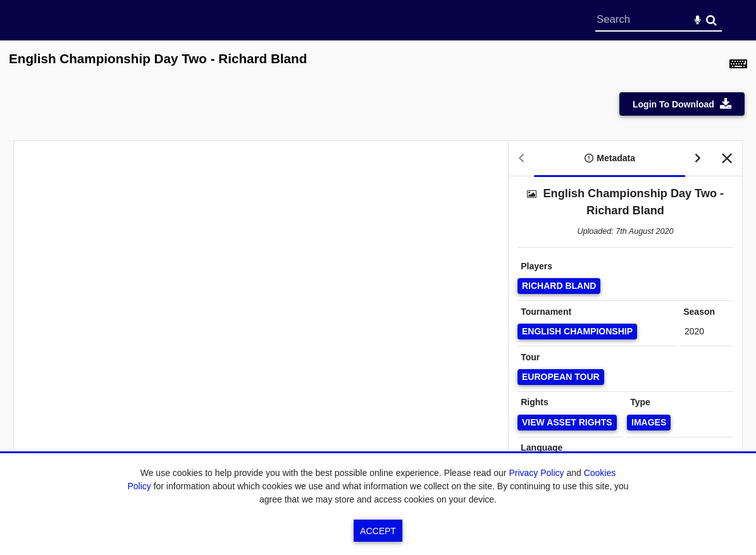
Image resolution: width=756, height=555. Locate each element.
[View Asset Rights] (567, 423)
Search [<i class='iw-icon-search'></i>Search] (711, 20)
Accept (378, 531)
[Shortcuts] (738, 66)
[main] (378, 277)
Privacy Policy (536, 473)
